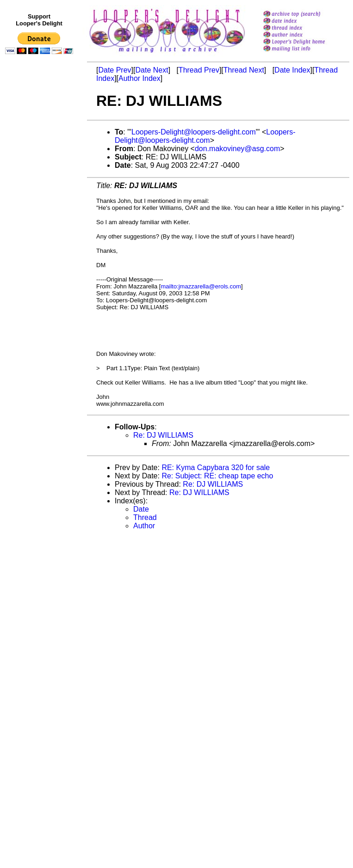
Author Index (139, 78)
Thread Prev (199, 70)
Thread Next (244, 70)
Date (141, 509)
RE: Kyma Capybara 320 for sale (216, 468)
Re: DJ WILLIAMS (163, 435)
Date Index (292, 70)
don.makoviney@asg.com (237, 149)
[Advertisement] (41, 248)
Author (144, 526)
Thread (145, 517)
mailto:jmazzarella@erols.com (201, 286)
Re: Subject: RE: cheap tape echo (217, 476)
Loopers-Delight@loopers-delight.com (194, 132)
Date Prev (115, 70)
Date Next (152, 70)
